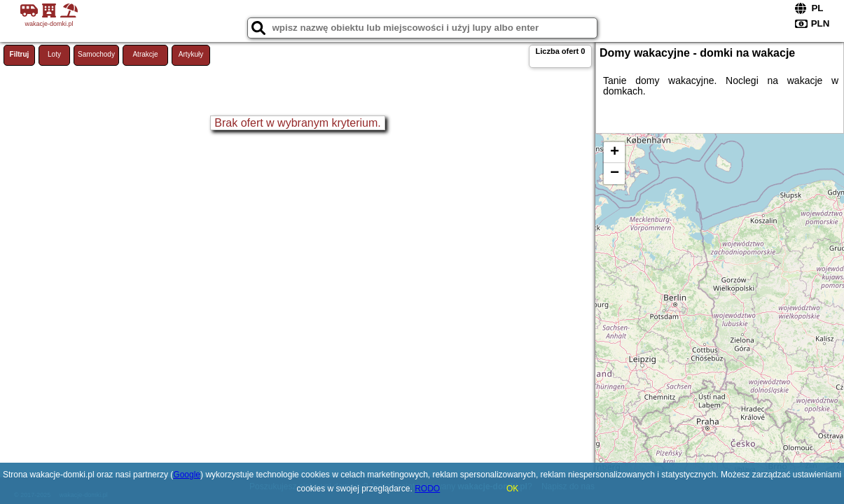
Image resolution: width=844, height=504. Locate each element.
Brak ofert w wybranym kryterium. (297, 123)
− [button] (615, 174)
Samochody (96, 54)
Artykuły (191, 54)
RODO (427, 489)
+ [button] (615, 153)
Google (187, 475)
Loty (54, 54)
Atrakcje (145, 54)
